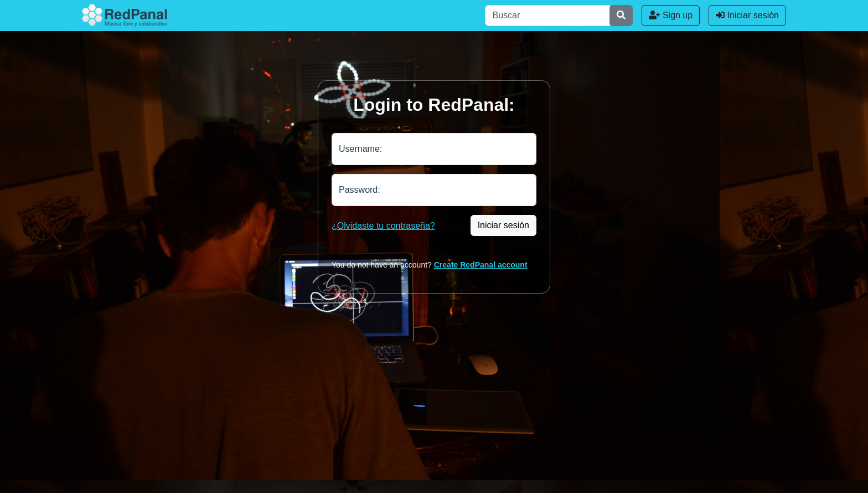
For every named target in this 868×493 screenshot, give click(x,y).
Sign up (671, 15)
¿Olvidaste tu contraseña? (383, 226)
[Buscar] (547, 16)
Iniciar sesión (747, 15)
